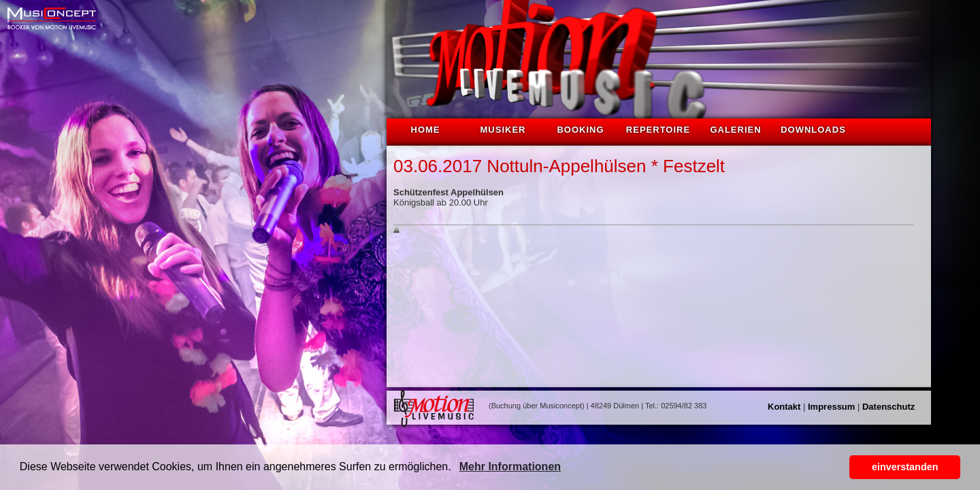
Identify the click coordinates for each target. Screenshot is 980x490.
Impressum (831, 407)
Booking (580, 130)
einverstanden (905, 467)
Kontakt (784, 407)
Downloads (813, 130)
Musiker (503, 130)
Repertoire (658, 130)
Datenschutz (888, 407)
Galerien (735, 130)
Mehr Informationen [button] (510, 467)
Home (426, 130)
